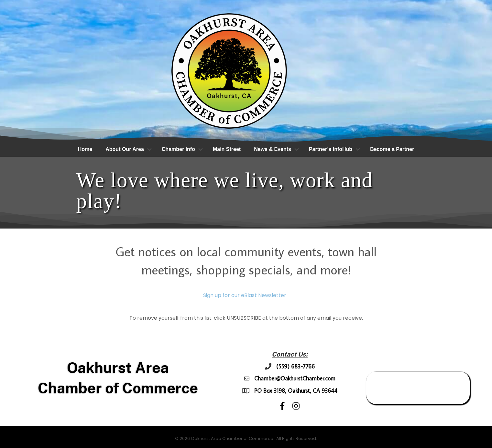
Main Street (227, 149)
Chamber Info (178, 149)
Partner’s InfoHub (331, 149)
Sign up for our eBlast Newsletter (245, 295)
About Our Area (125, 149)
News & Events (273, 149)
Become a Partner (392, 149)
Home (85, 149)
